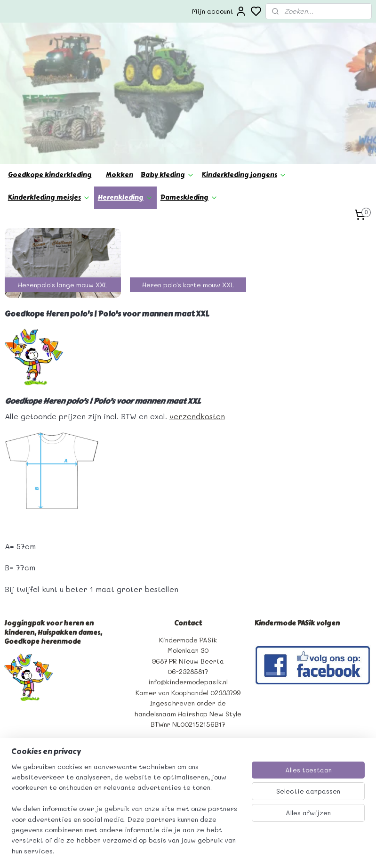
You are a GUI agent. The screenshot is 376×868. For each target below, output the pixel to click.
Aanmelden (154, 708)
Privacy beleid (28, 707)
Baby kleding (168, 102)
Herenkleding (125, 125)
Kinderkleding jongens (244, 102)
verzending (23, 718)
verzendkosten (197, 343)
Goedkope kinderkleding (50, 102)
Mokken (120, 102)
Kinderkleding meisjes (49, 125)
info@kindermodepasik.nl (188, 609)
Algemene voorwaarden (43, 696)
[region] (126, 815)
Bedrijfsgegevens (33, 686)
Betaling (18, 728)
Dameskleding (189, 125)
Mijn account (219, 11)
